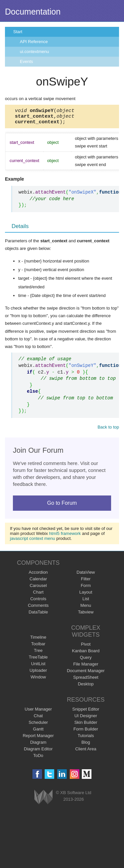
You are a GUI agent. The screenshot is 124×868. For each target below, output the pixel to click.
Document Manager (86, 674)
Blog (86, 745)
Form (86, 588)
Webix (43, 800)
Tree (38, 653)
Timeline (38, 640)
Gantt (38, 732)
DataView (86, 575)
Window (38, 680)
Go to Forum (62, 506)
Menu (86, 608)
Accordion (38, 575)
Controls (38, 602)
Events (26, 61)
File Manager (86, 667)
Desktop (86, 687)
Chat (38, 719)
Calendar (38, 582)
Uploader (38, 673)
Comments (38, 608)
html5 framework (65, 536)
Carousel (38, 588)
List (86, 602)
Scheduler (38, 725)
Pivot (86, 647)
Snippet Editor (86, 712)
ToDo (38, 758)
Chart (38, 595)
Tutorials (86, 739)
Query (86, 660)
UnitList (38, 667)
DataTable (38, 615)
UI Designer (86, 719)
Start (18, 32)
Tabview (86, 615)
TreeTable (38, 660)
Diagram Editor (38, 752)
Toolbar (38, 647)
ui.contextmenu (34, 52)
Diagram (38, 745)
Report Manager (38, 739)
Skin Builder (86, 725)
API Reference (34, 42)
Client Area (86, 752)
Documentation (33, 12)
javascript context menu (33, 541)
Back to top (108, 430)
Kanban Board (86, 654)
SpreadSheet (86, 680)
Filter (86, 582)
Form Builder (86, 732)
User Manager (38, 712)
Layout (86, 595)
